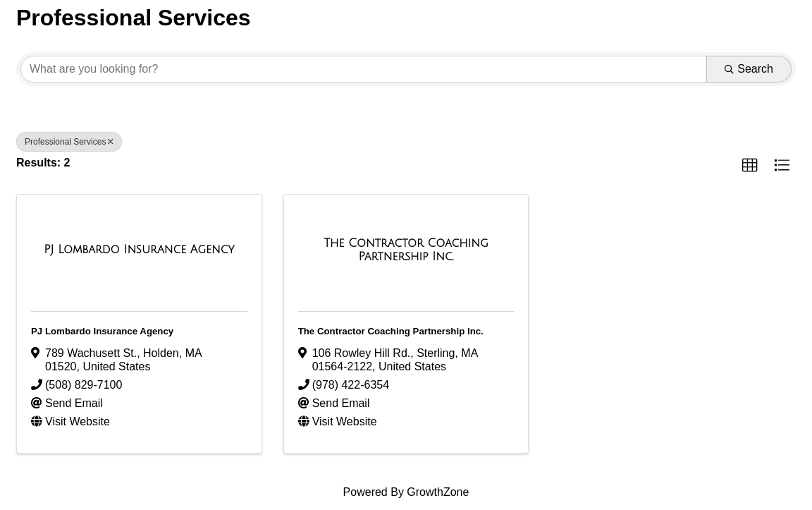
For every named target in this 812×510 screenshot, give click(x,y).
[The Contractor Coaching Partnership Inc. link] (406, 250)
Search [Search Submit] (749, 69)
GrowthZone (438, 492)
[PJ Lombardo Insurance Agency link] (139, 250)
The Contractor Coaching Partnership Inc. (391, 331)
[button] (750, 166)
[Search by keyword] (364, 69)
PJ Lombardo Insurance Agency (102, 331)
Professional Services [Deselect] (69, 142)
